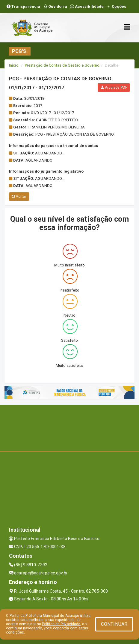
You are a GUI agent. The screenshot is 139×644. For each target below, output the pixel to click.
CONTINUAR (114, 624)
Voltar (19, 197)
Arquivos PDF (114, 88)
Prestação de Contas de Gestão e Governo (62, 65)
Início (14, 65)
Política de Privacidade (61, 624)
